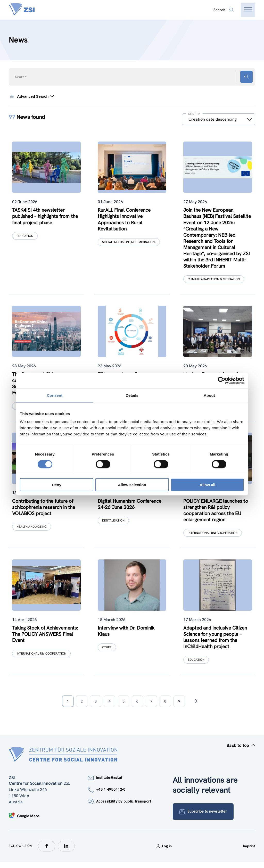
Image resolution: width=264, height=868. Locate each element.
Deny (57, 485)
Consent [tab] (55, 395)
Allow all (207, 485)
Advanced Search (32, 96)
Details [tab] (132, 395)
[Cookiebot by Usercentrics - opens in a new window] (222, 380)
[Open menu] (248, 10)
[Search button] (246, 77)
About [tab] (209, 395)
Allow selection (132, 485)
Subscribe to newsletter (204, 818)
